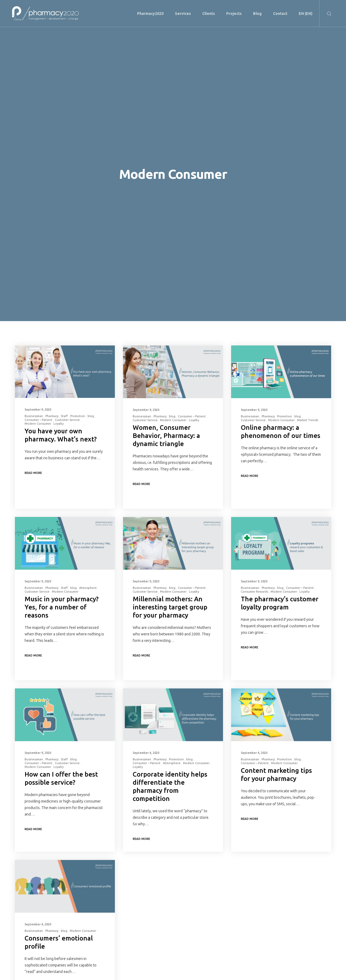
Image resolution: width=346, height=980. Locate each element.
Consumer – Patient (39, 420)
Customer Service (67, 420)
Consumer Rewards (254, 592)
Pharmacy (52, 416)
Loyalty (59, 424)
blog (91, 416)
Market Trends (308, 420)
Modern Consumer (38, 424)
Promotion (78, 416)
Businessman (34, 416)
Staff (64, 416)
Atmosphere (88, 588)
